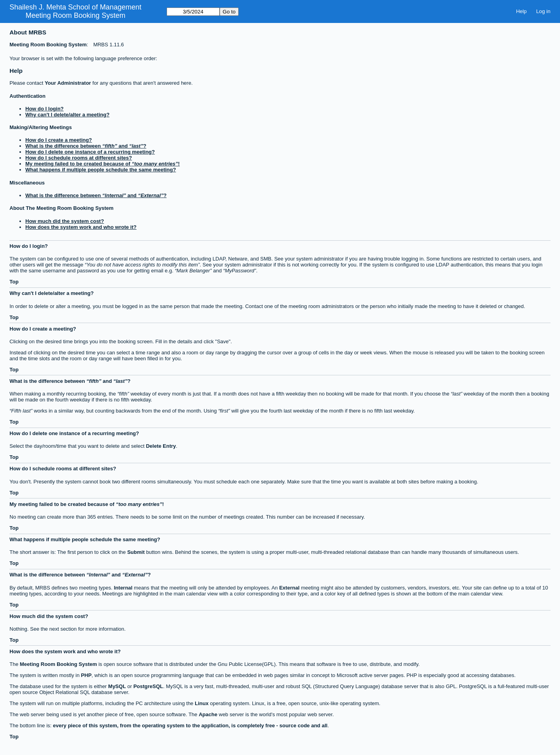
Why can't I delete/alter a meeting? (67, 115)
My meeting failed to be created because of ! (103, 164)
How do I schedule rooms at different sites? (79, 158)
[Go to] (193, 12)
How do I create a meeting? (59, 140)
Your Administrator (68, 83)
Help (521, 11)
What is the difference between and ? (86, 146)
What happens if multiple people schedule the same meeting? (101, 170)
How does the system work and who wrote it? (81, 227)
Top (14, 282)
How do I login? (45, 109)
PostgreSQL (148, 686)
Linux (202, 703)
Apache (208, 714)
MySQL (117, 686)
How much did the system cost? (65, 221)
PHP (86, 675)
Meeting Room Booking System (76, 15)
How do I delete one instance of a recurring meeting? (90, 152)
